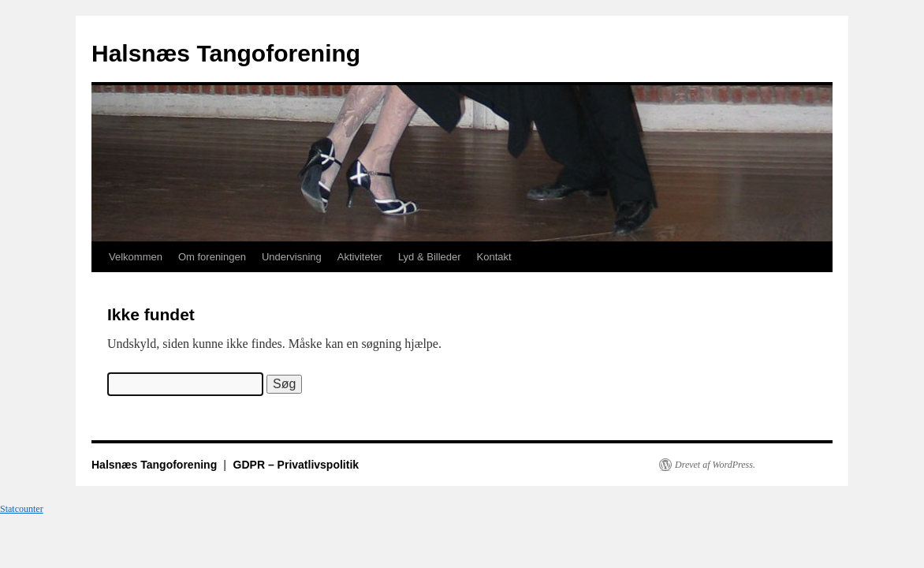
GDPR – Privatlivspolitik (296, 465)
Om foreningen (212, 257)
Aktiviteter (360, 257)
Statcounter (22, 509)
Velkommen (136, 257)
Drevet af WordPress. (715, 465)
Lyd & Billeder (430, 257)
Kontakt (494, 257)
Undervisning (292, 257)
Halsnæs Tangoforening (226, 53)
